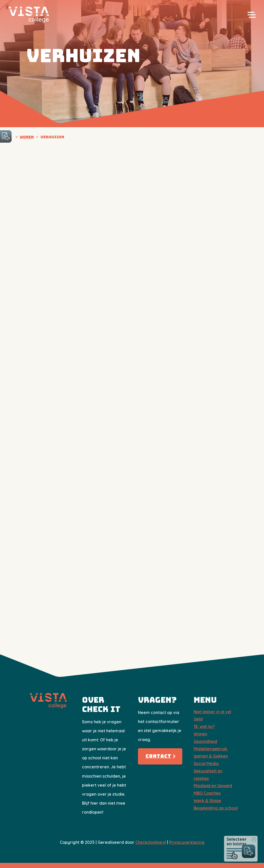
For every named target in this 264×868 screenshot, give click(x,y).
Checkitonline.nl (151, 842)
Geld (198, 719)
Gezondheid (205, 741)
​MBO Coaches (207, 793)
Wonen (200, 734)
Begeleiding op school (216, 808)
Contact (159, 756)
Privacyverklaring (187, 842)
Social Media (206, 763)
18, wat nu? (204, 726)
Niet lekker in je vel (212, 712)
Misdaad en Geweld (213, 786)
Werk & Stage (207, 801)
